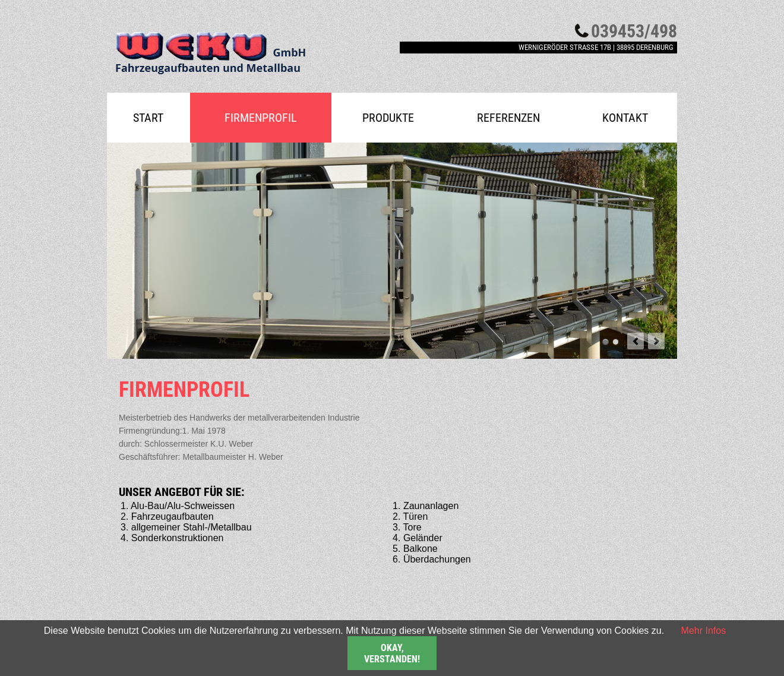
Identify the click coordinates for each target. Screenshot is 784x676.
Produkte (388, 118)
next (656, 341)
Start (148, 118)
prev (636, 341)
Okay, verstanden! (392, 653)
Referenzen (508, 118)
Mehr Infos (704, 631)
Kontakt (625, 118)
